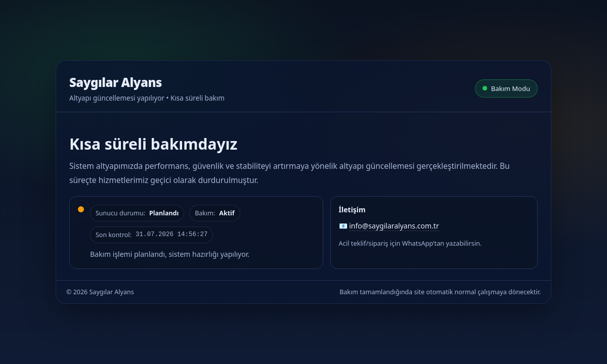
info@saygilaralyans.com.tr (394, 226)
